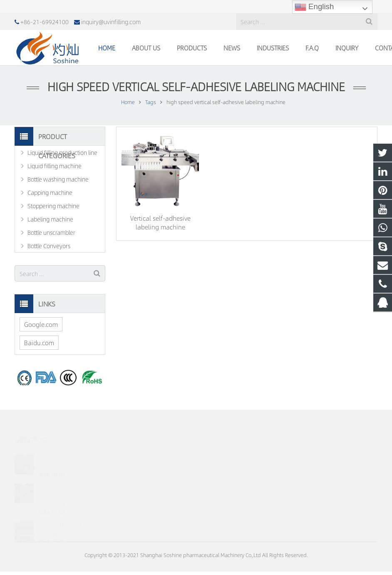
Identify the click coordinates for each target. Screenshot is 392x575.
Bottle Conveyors (49, 246)
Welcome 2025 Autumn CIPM (57, 450)
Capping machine (50, 192)
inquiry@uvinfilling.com (111, 22)
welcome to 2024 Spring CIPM (60, 517)
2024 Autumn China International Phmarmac (63, 483)
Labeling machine (50, 219)
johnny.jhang (225, 504)
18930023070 (227, 468)
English (314, 7)
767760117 (225, 456)
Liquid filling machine (55, 166)
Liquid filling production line (62, 152)
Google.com (41, 324)
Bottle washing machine (58, 179)
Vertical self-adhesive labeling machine (160, 222)
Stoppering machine (53, 206)
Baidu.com (39, 342)
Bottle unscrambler (51, 232)
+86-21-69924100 (45, 22)
